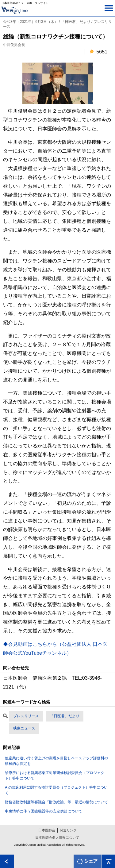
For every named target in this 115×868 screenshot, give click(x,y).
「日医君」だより (65, 716)
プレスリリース (26, 716)
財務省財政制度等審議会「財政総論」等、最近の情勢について (56, 802)
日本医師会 (47, 830)
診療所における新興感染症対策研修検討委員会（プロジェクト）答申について (55, 776)
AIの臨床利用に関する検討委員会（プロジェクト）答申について (56, 790)
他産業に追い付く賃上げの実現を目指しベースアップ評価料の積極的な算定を (56, 761)
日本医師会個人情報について (57, 837)
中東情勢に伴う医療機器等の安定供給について (44, 811)
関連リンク (68, 830)
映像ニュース (24, 728)
